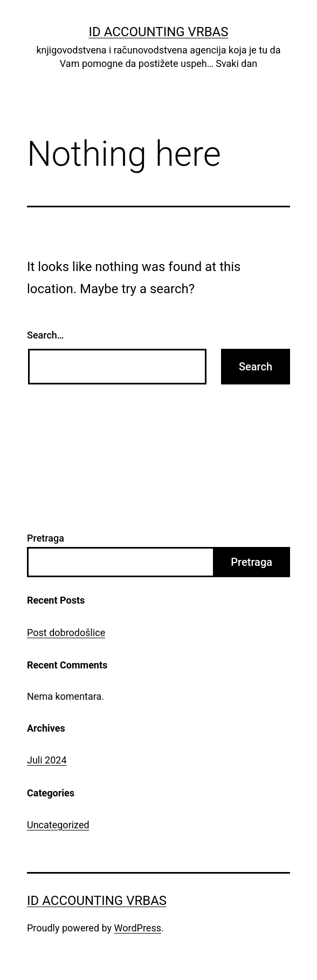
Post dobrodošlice (66, 633)
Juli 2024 (47, 760)
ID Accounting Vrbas (158, 32)
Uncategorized (58, 825)
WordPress (138, 928)
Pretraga (46, 538)
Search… (46, 335)
